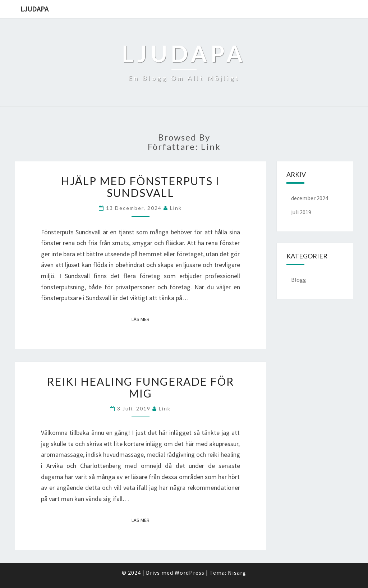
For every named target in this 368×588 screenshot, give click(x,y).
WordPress (190, 573)
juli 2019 (301, 212)
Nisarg (237, 573)
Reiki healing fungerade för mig (141, 387)
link (176, 208)
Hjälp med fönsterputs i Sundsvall (140, 187)
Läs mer (143, 319)
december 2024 (310, 198)
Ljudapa (34, 9)
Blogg (299, 280)
